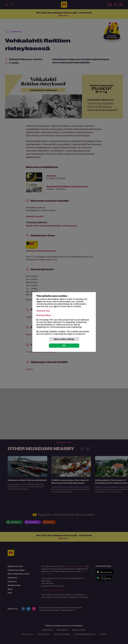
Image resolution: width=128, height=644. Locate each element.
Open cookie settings (64, 339)
